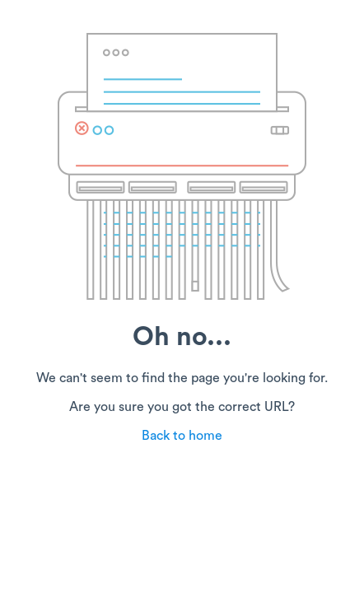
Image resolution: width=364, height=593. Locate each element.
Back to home (182, 436)
